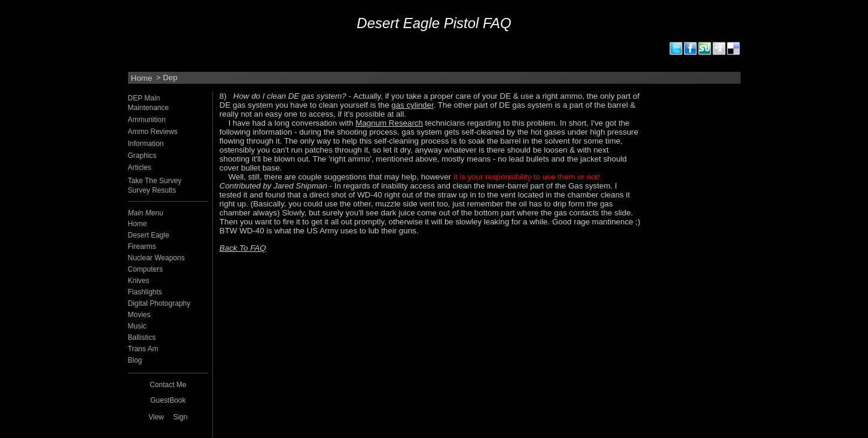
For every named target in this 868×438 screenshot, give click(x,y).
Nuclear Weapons (156, 258)
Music (137, 326)
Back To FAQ (243, 248)
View (156, 417)
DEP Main (144, 98)
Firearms (142, 247)
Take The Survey (155, 181)
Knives (139, 281)
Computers (146, 269)
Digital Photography (159, 303)
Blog (135, 360)
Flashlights (145, 292)
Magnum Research (389, 123)
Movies (139, 315)
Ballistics (142, 337)
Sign (180, 417)
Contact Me (168, 385)
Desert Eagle (149, 235)
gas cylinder (412, 105)
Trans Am (143, 349)
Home (142, 77)
